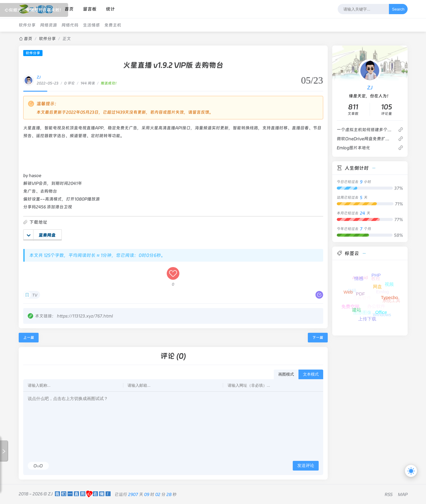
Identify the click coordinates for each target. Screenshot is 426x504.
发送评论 (306, 465)
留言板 (90, 9)
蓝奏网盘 (41, 235)
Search (398, 9)
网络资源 (49, 25)
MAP (403, 494)
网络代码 (70, 25)
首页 (69, 9)
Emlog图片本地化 (353, 148)
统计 (110, 9)
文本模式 (311, 374)
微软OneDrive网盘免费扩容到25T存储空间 (365, 139)
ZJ (39, 77)
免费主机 (113, 25)
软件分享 (27, 25)
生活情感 (91, 25)
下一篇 (318, 338)
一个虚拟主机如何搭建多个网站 (365, 130)
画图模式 (286, 374)
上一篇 (29, 338)
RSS (389, 494)
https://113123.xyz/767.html (85, 316)
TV (35, 295)
